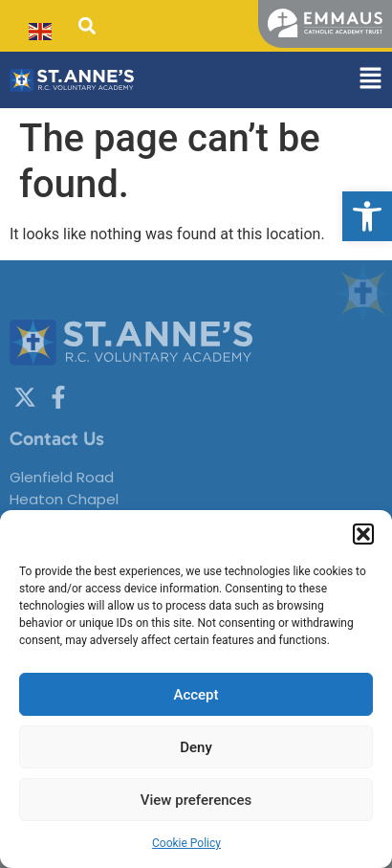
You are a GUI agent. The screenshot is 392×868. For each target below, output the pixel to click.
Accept (196, 695)
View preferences (196, 800)
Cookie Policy (186, 843)
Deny (196, 747)
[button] (367, 216)
